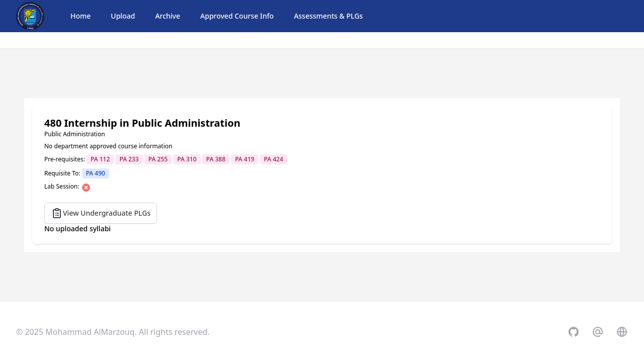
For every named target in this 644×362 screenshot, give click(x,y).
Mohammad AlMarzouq (90, 332)
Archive (168, 16)
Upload (123, 16)
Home (80, 16)
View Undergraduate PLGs (101, 213)
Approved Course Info (237, 16)
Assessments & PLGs (328, 16)
